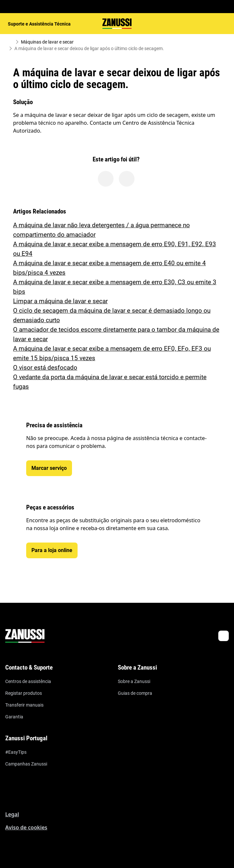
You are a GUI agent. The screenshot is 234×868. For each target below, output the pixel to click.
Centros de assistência (28, 681)
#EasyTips (16, 752)
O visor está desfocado (45, 368)
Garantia (14, 717)
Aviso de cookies (26, 827)
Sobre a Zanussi (134, 681)
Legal (12, 814)
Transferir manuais (24, 705)
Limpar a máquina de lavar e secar (60, 301)
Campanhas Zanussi (26, 764)
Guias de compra (135, 693)
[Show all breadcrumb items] (10, 42)
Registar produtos (24, 693)
